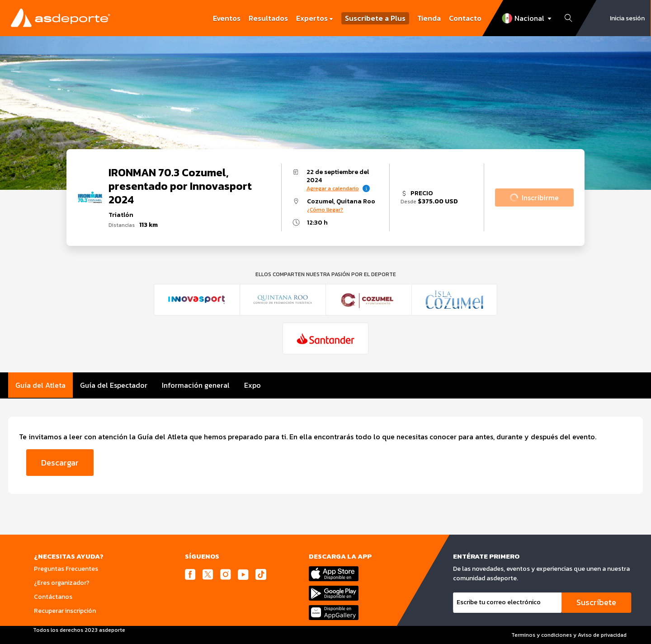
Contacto (465, 18)
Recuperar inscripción (65, 611)
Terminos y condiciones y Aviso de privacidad (569, 635)
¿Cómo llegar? (325, 210)
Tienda (429, 18)
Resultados (268, 18)
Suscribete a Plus (375, 18)
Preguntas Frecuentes (66, 569)
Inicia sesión (627, 18)
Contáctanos (53, 597)
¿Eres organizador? (62, 583)
